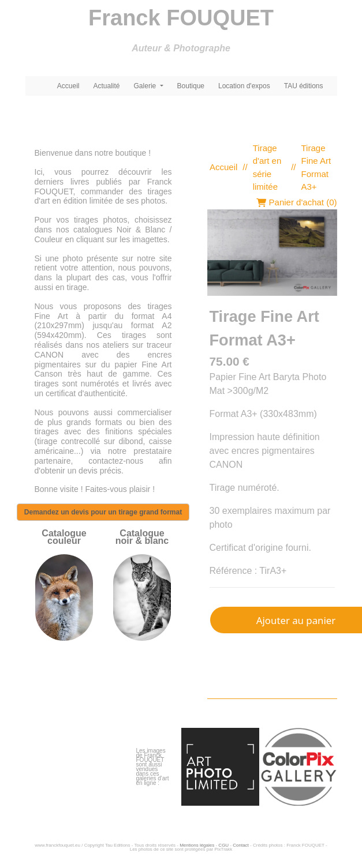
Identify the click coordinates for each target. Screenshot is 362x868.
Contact (241, 845)
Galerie (146, 86)
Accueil (68, 86)
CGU (223, 845)
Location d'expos (244, 86)
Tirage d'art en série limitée (267, 168)
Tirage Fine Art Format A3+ (316, 168)
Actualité (107, 86)
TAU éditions (304, 86)
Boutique (191, 86)
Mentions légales (197, 845)
